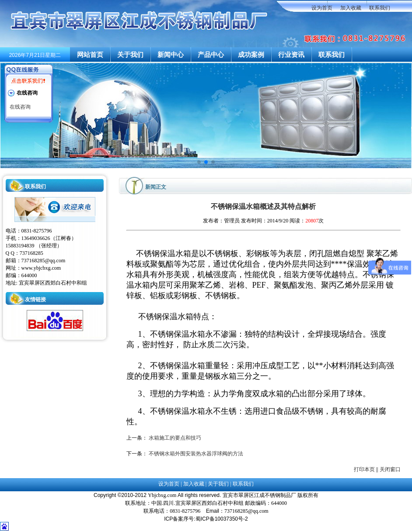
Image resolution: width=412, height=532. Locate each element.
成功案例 (251, 55)
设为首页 (322, 8)
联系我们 (380, 8)
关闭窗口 (390, 469)
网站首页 (90, 55)
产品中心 (211, 55)
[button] (199, 162)
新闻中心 (171, 55)
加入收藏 (351, 8)
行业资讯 (291, 55)
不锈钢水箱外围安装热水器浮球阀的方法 (196, 454)
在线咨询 (20, 107)
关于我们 (130, 55)
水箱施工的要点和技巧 (175, 438)
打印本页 (364, 469)
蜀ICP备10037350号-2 (222, 519)
